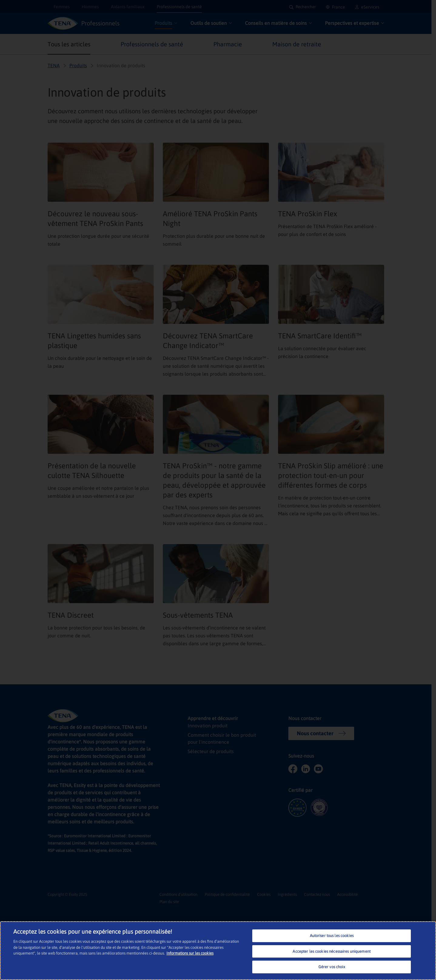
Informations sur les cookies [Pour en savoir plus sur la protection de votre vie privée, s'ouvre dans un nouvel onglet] (190, 953)
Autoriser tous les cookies (332, 936)
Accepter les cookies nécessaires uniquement (332, 951)
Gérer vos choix (332, 967)
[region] (218, 951)
